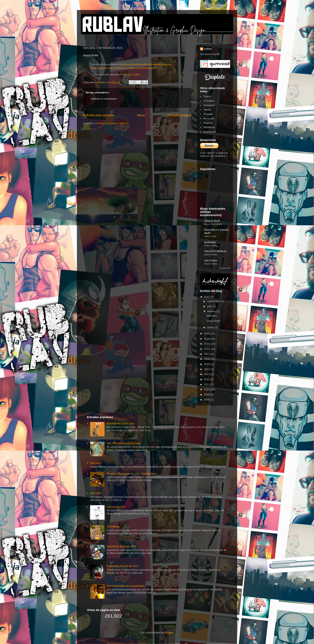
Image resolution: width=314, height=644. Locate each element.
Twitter (207, 110)
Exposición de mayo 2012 (121, 546)
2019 (207, 344)
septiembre (214, 301)
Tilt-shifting (113, 527)
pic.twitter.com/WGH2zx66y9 (141, 68)
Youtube (208, 114)
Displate (208, 123)
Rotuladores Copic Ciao (120, 423)
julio (210, 306)
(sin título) (96, 463)
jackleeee (210, 242)
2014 (207, 369)
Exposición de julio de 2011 (122, 566)
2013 (207, 374)
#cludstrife (137, 65)
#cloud (127, 65)
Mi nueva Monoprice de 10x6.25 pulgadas (131, 473)
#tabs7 (112, 68)
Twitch (207, 96)
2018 (207, 349)
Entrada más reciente (99, 115)
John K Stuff (212, 221)
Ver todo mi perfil (210, 54)
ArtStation (209, 101)
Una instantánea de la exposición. (126, 586)
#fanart (168, 65)
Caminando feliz (116, 507)
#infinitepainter (99, 68)
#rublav (120, 68)
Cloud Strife (213, 321)
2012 (207, 379)
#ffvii (146, 65)
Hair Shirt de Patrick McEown (123, 443)
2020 (207, 339)
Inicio (141, 115)
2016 (207, 359)
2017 (207, 354)
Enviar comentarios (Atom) (113, 123)
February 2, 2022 (131, 75)
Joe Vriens (211, 260)
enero (211, 327)
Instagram (209, 105)
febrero (212, 311)
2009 (207, 395)
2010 (207, 389)
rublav (208, 49)
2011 (207, 384)
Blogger (169, 632)
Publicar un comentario (104, 99)
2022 (207, 297)
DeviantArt (209, 132)
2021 (207, 334)
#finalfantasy (156, 65)
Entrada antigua (179, 115)
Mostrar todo (225, 268)
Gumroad (209, 118)
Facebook (209, 127)
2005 (207, 400)
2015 (207, 364)
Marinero (212, 316)
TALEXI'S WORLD (215, 251)
